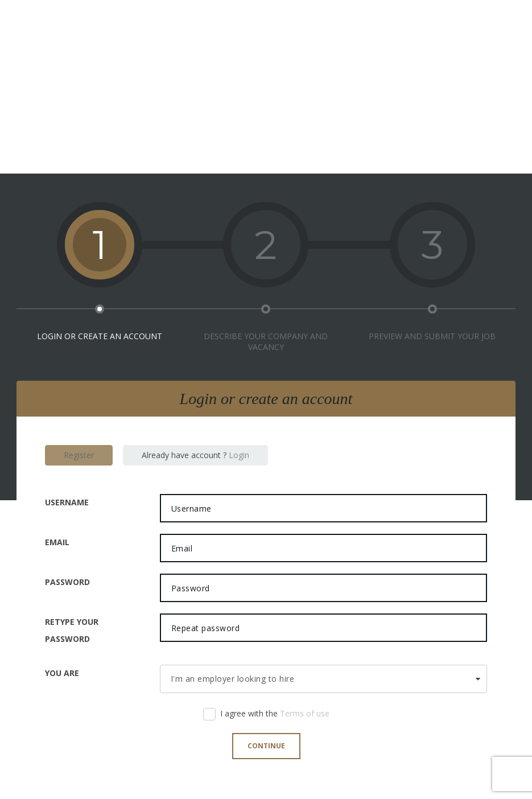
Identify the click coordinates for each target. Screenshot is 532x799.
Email (57, 542)
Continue (266, 746)
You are (62, 673)
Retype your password (72, 630)
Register (79, 455)
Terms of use (305, 713)
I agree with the (266, 716)
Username (67, 502)
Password (67, 582)
